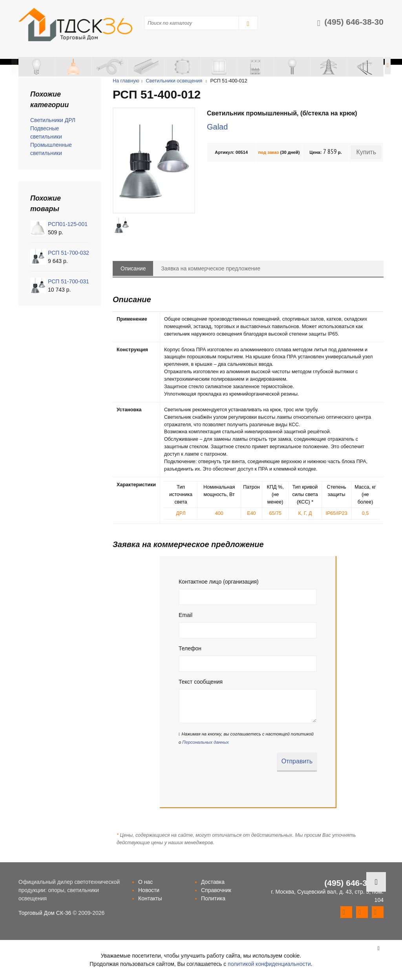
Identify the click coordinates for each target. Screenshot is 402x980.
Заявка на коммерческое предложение (211, 268)
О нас (145, 882)
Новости (149, 890)
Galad (217, 127)
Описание (133, 268)
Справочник (216, 890)
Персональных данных (205, 742)
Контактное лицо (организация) (219, 582)
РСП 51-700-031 (69, 281)
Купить (366, 152)
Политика (213, 898)
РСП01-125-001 (68, 224)
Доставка (213, 882)
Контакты (150, 898)
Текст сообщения (201, 682)
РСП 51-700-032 (69, 253)
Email (185, 615)
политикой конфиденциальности (269, 964)
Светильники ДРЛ (53, 120)
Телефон (190, 648)
